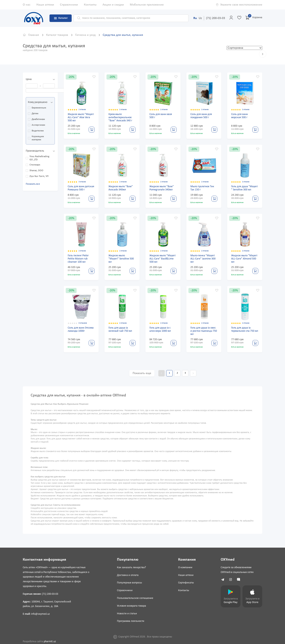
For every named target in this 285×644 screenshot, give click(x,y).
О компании (185, 568)
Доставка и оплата (128, 575)
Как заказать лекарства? (131, 568)
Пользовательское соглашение (135, 598)
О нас (27, 5)
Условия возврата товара (132, 606)
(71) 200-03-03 (216, 18)
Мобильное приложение (147, 5)
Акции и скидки (113, 5)
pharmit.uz (50, 642)
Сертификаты (186, 583)
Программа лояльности (131, 621)
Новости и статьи (127, 614)
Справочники (69, 5)
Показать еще (142, 373)
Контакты (90, 5)
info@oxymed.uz (40, 614)
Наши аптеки (45, 5)
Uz (200, 18)
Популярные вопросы (129, 583)
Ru (195, 18)
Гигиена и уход (86, 35)
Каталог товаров (57, 35)
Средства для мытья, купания (123, 35)
